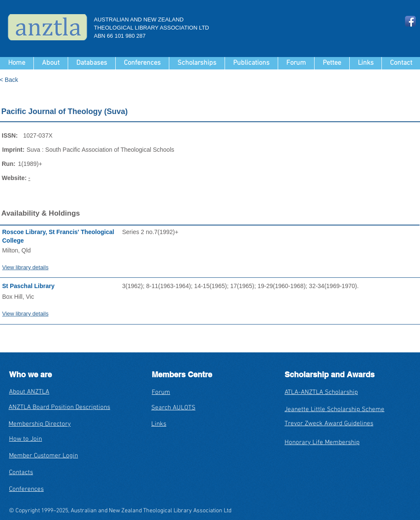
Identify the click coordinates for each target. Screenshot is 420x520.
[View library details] (62, 267)
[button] (91, 63)
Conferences (26, 489)
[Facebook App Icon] (410, 21)
